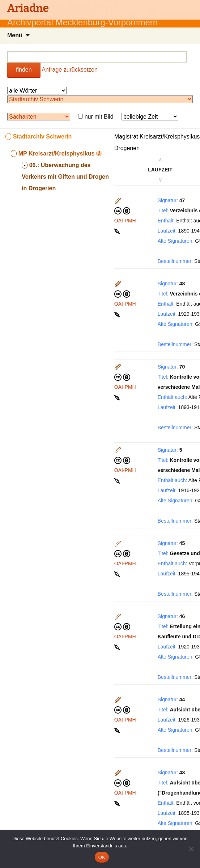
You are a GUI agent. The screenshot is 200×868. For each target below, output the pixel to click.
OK (102, 857)
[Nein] (191, 849)
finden (24, 70)
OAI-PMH (125, 221)
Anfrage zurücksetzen (70, 70)
